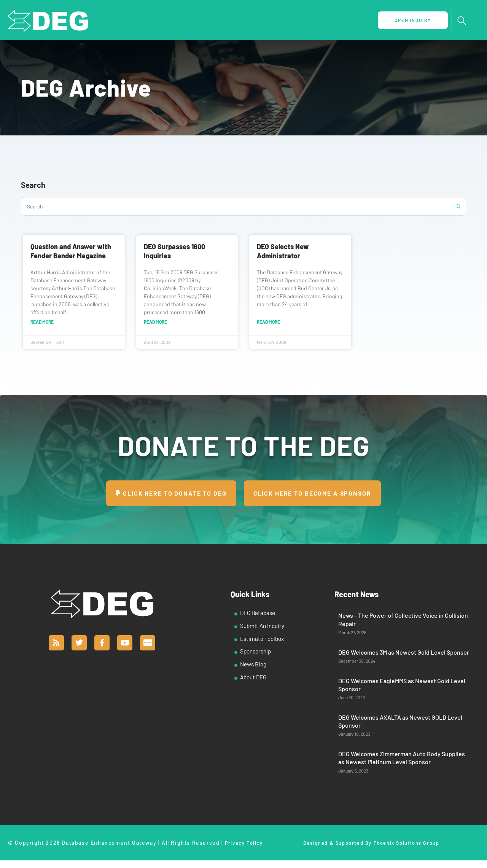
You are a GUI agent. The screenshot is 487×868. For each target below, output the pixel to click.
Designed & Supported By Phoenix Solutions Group (371, 844)
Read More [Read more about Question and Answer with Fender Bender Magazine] (42, 322)
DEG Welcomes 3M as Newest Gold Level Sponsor (404, 653)
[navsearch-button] (462, 21)
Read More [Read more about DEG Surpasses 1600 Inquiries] (155, 322)
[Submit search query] (458, 206)
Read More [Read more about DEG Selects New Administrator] (268, 322)
